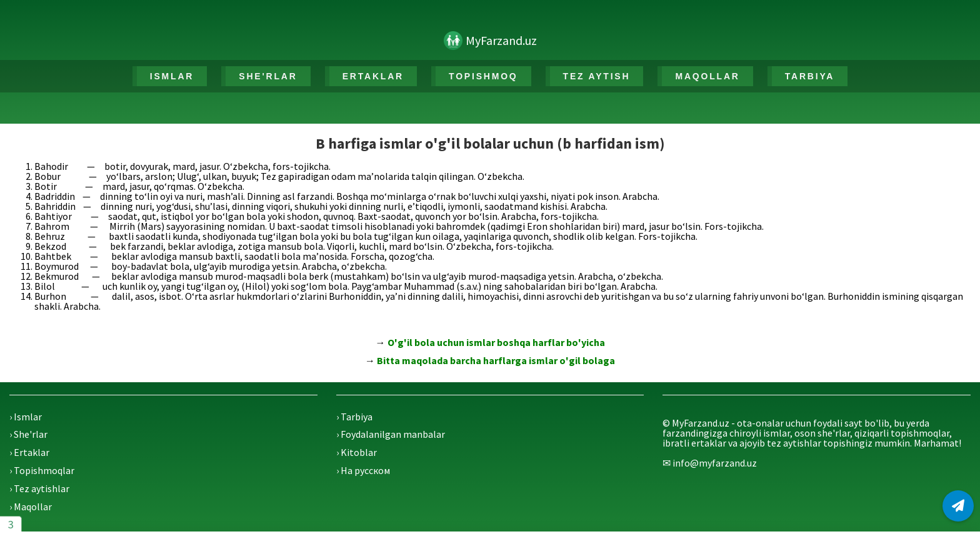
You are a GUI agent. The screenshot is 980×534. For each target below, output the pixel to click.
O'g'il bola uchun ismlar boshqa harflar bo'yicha (496, 342)
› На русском (363, 470)
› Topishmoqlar (42, 470)
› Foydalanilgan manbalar (391, 434)
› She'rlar (28, 434)
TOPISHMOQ (483, 76)
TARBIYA (810, 76)
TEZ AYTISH (597, 76)
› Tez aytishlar (39, 488)
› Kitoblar (357, 452)
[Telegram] (958, 506)
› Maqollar (31, 507)
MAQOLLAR (707, 76)
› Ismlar (26, 417)
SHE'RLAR (268, 76)
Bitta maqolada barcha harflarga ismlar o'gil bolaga (496, 360)
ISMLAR (172, 76)
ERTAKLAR (373, 76)
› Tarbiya (354, 417)
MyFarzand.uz (501, 40)
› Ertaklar (29, 452)
